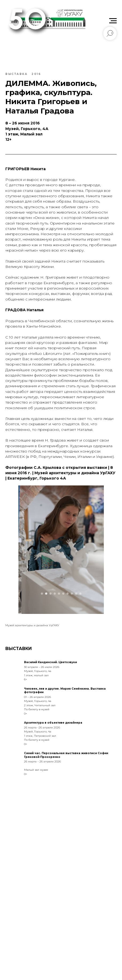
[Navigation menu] (113, 21)
